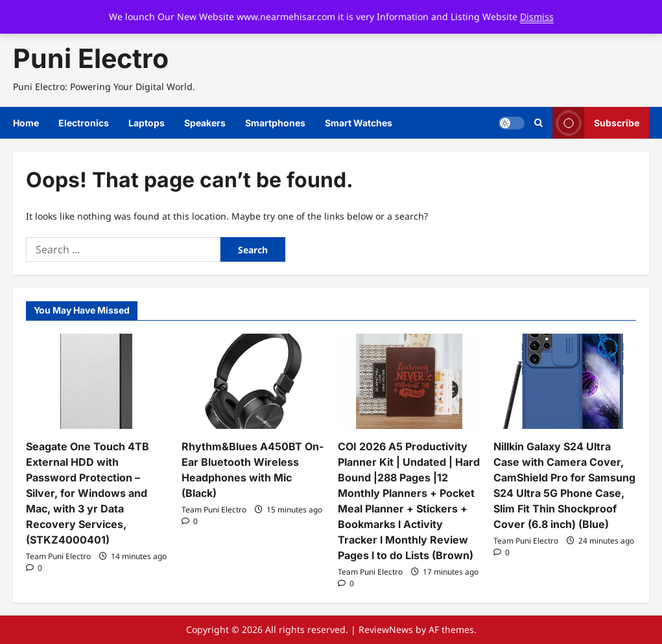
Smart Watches (359, 123)
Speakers (205, 123)
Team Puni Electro (58, 556)
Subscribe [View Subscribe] (596, 123)
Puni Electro (91, 58)
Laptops (147, 123)
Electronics (84, 123)
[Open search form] (538, 123)
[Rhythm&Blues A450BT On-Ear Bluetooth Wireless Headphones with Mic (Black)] (253, 381)
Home (26, 123)
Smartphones (275, 123)
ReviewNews (386, 629)
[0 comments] (34, 568)
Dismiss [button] (537, 17)
